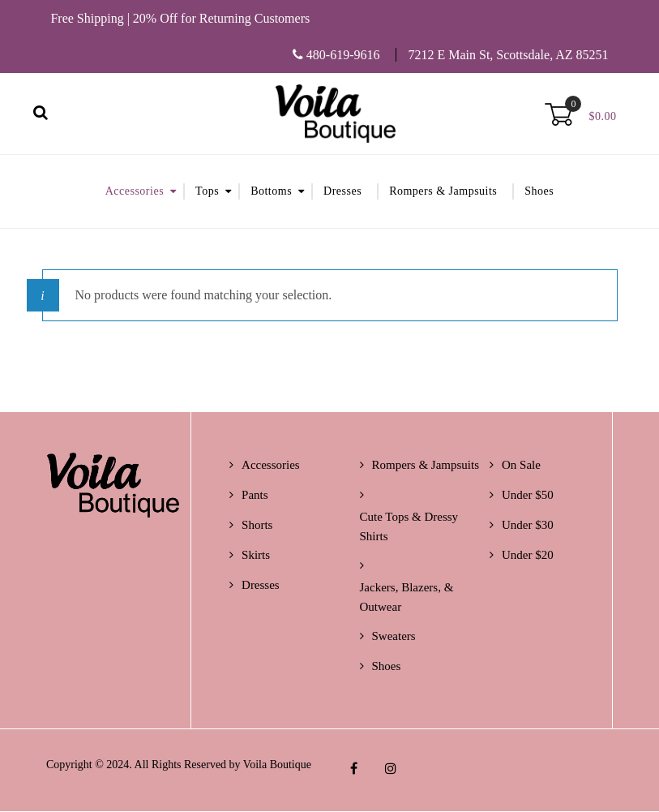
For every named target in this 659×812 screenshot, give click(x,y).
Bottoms (271, 192)
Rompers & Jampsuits (443, 192)
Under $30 (528, 526)
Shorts (257, 526)
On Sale (521, 466)
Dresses (342, 192)
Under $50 (528, 496)
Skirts (256, 556)
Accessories (135, 192)
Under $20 (528, 556)
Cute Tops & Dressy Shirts (409, 527)
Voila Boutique (277, 765)
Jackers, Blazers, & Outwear (407, 598)
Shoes (539, 192)
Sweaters (394, 637)
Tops (207, 192)
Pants (255, 496)
